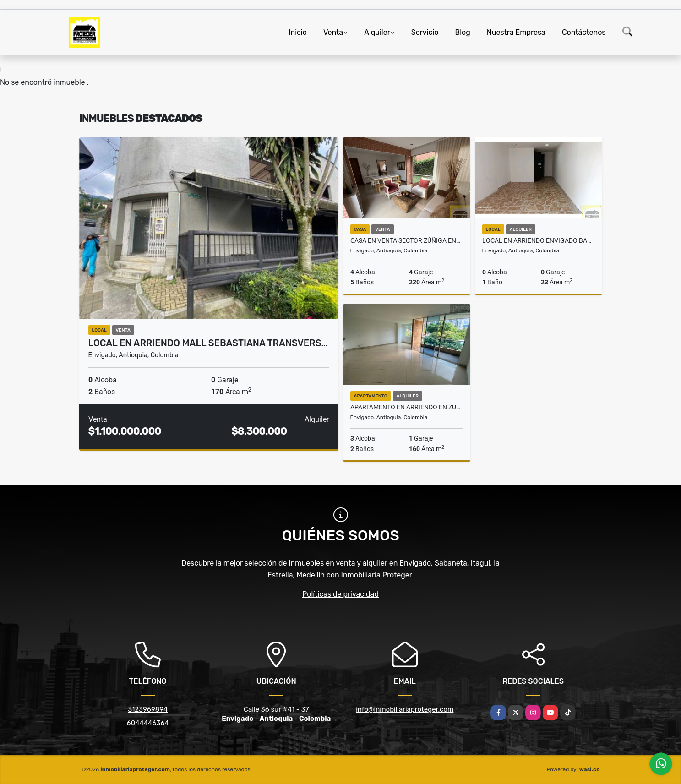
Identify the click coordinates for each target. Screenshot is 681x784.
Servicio (425, 32)
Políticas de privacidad (340, 594)
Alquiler (377, 32)
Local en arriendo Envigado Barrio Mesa (539, 240)
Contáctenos (584, 32)
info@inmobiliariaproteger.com (405, 709)
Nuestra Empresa (516, 32)
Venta (333, 32)
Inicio (298, 32)
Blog (462, 32)
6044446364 (148, 723)
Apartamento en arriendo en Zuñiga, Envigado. (407, 407)
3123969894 (148, 709)
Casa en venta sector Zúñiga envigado (407, 240)
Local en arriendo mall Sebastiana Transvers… (208, 343)
